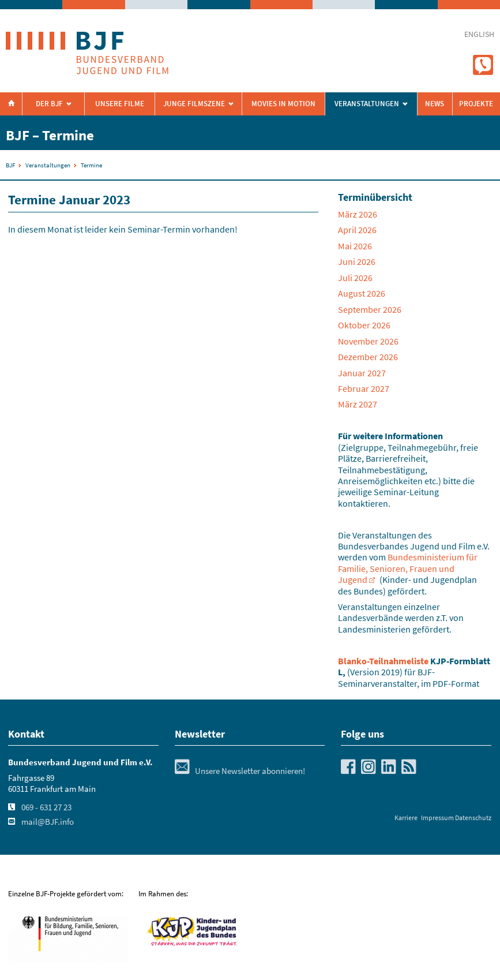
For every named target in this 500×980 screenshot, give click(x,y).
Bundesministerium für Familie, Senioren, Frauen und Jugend (408, 568)
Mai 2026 (355, 246)
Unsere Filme (120, 104)
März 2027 (358, 404)
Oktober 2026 (364, 325)
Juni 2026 (357, 261)
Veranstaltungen (48, 165)
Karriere (406, 818)
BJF (10, 165)
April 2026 (357, 230)
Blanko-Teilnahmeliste (383, 661)
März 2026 (358, 214)
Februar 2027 (364, 388)
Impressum (437, 818)
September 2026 (370, 309)
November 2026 (368, 341)
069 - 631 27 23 (46, 807)
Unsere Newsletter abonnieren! (240, 771)
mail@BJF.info (48, 822)
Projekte (476, 104)
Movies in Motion (283, 104)
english (479, 34)
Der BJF (49, 104)
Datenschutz (473, 818)
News (435, 104)
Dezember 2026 (368, 357)
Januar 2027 (362, 373)
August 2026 (362, 293)
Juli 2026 (355, 278)
